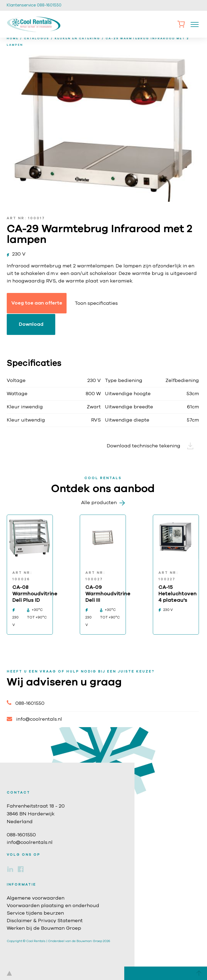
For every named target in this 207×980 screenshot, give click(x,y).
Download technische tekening (153, 446)
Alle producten (103, 503)
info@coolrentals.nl (34, 719)
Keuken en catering (77, 38)
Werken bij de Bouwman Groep (44, 928)
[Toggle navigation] (195, 24)
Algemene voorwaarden (36, 898)
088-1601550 (26, 703)
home (13, 38)
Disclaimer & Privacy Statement (45, 921)
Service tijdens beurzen (35, 913)
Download (31, 324)
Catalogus (37, 38)
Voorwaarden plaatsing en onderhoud (53, 906)
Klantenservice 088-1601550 (34, 5)
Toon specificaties (96, 303)
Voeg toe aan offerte (37, 303)
